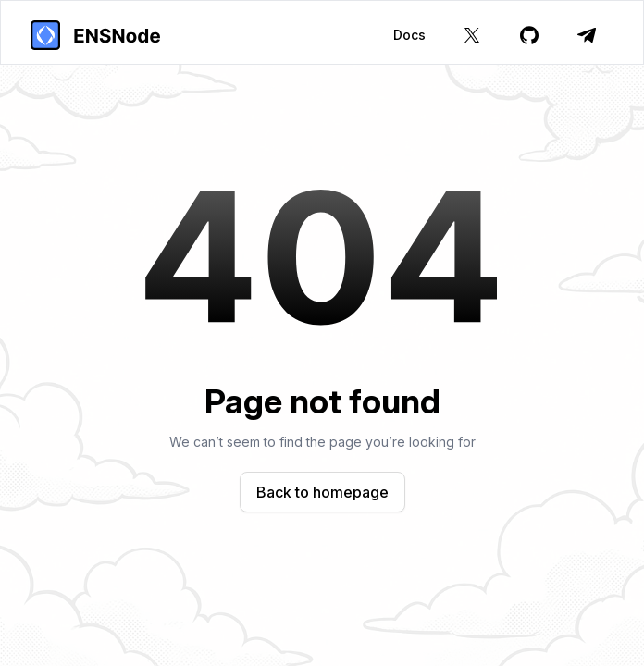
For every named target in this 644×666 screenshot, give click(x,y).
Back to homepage (322, 492)
